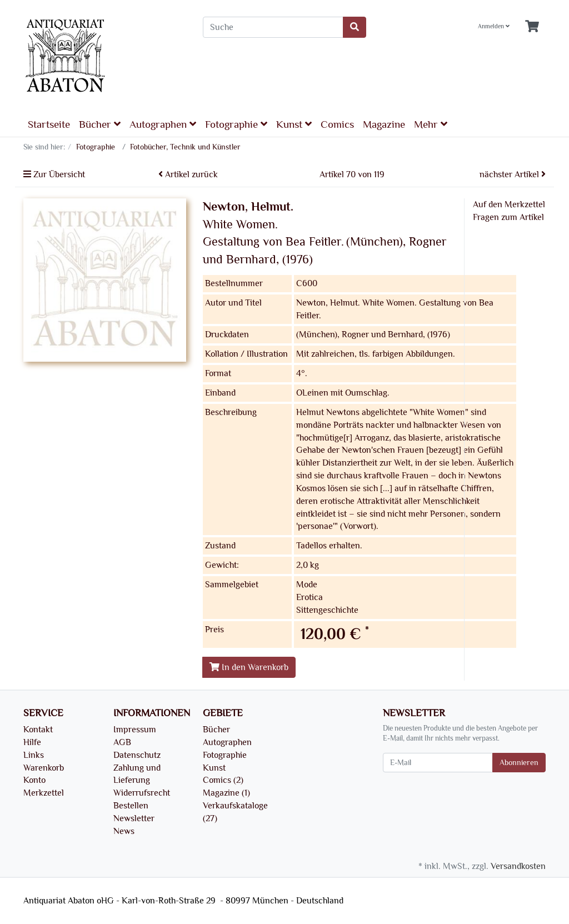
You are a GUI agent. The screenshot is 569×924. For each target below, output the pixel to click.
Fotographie (236, 124)
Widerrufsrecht (142, 793)
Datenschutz (137, 755)
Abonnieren (519, 763)
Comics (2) (223, 780)
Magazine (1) (226, 793)
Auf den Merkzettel (509, 204)
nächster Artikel (513, 174)
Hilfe (32, 742)
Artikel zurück (188, 174)
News (124, 831)
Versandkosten (518, 866)
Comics (337, 124)
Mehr (431, 124)
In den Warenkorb (249, 667)
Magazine (384, 124)
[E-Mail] (438, 763)
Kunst (294, 124)
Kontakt (38, 730)
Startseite (49, 124)
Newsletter (134, 818)
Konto (34, 780)
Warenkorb (44, 768)
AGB (122, 742)
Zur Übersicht (54, 174)
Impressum (135, 730)
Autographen (163, 124)
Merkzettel (44, 793)
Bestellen (131, 806)
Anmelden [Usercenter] (494, 26)
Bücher (100, 124)
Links (34, 755)
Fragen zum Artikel (508, 217)
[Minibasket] (532, 27)
